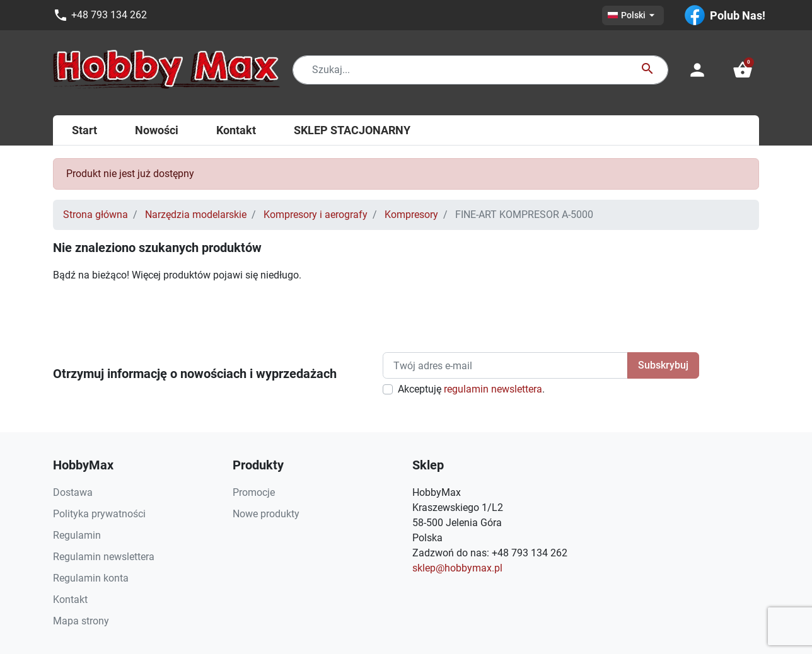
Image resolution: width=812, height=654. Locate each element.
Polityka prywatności (99, 514)
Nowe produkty (266, 514)
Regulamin (77, 535)
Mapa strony (81, 621)
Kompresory (411, 215)
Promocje (254, 492)
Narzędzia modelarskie (196, 215)
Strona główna (96, 215)
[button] (743, 70)
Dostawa (73, 492)
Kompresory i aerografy (316, 215)
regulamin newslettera (493, 389)
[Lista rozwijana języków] (633, 15)
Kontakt (70, 599)
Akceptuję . (471, 389)
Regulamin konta (91, 578)
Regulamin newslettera (104, 557)
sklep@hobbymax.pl (457, 568)
